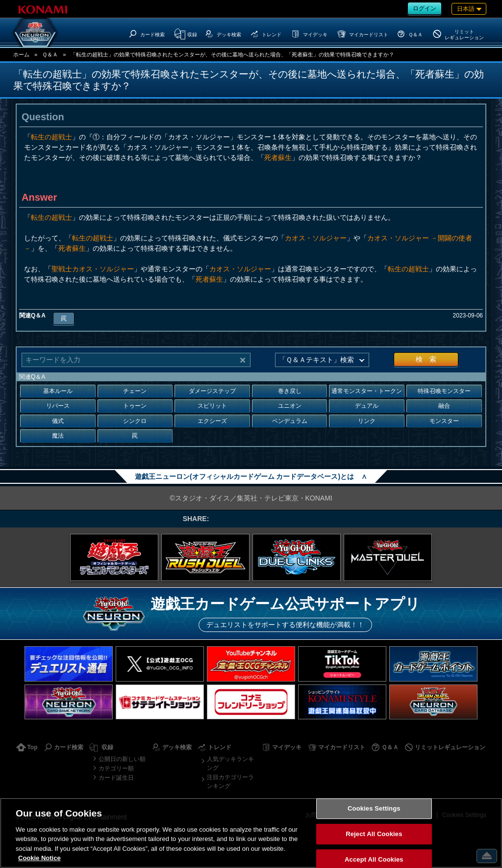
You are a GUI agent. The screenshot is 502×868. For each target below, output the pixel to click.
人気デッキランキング (230, 763)
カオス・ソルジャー (316, 238)
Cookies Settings (374, 809)
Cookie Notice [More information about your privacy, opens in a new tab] (39, 858)
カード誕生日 (116, 778)
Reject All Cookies (374, 834)
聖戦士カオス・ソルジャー (93, 269)
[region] (251, 833)
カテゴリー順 (116, 768)
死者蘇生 (278, 158)
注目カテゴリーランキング (230, 782)
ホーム (21, 54)
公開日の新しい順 (122, 759)
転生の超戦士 (51, 137)
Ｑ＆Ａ (50, 54)
